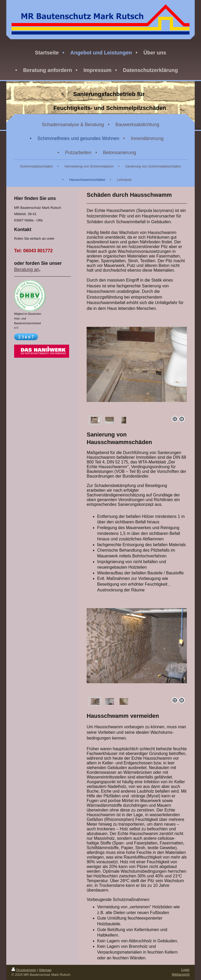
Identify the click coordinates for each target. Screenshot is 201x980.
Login (185, 970)
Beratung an (27, 270)
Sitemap (45, 970)
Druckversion (24, 970)
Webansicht (181, 974)
